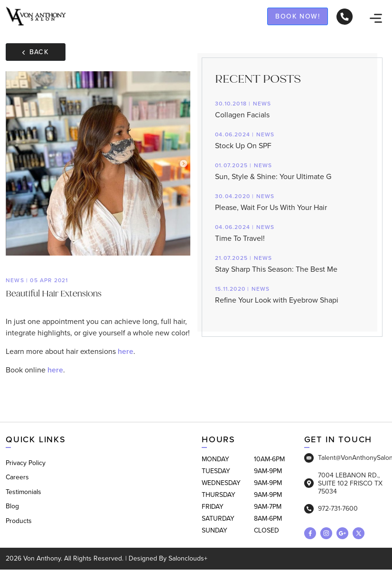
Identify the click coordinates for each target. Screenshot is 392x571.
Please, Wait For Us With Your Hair (292, 202)
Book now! (298, 16)
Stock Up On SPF (292, 140)
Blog (12, 506)
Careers (17, 477)
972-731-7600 (331, 509)
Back (36, 52)
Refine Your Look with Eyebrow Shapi (292, 294)
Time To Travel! (292, 233)
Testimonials (23, 492)
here (126, 351)
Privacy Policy (26, 463)
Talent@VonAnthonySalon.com (345, 458)
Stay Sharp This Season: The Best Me (292, 263)
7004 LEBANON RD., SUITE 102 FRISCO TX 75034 (343, 483)
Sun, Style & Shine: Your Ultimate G (292, 171)
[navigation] (376, 18)
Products (19, 521)
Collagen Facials (292, 109)
